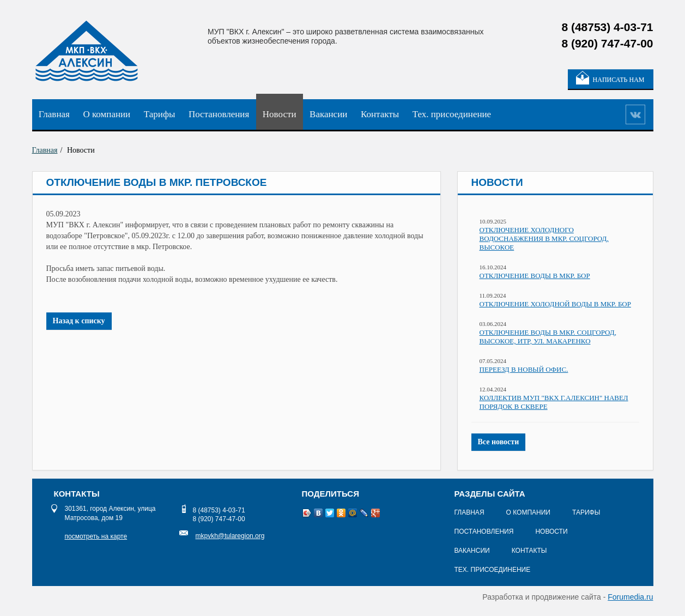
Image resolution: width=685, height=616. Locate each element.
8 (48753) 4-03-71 (219, 510)
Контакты (380, 114)
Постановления (219, 114)
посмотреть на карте (96, 536)
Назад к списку (79, 321)
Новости (280, 114)
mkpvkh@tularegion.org (230, 536)
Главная (54, 114)
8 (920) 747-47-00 (219, 519)
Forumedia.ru (630, 597)
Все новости (499, 442)
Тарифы (160, 114)
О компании (107, 114)
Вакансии (328, 114)
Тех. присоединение (452, 114)
